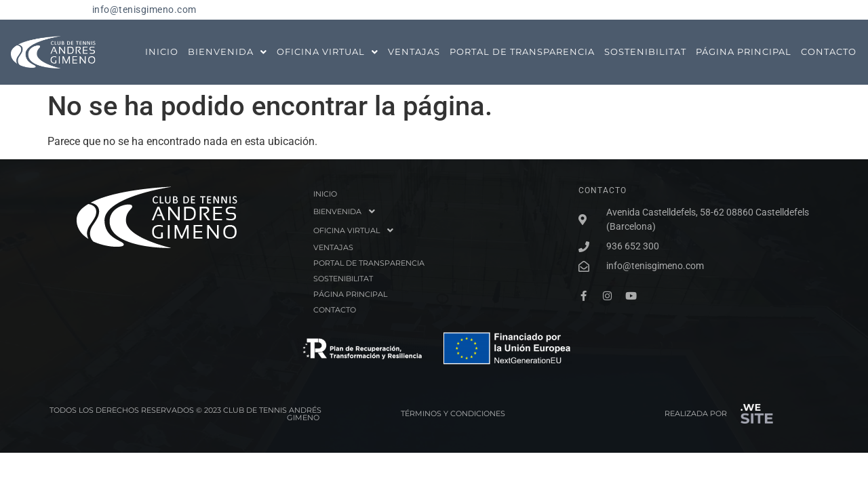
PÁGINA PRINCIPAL (744, 52)
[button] (228, 52)
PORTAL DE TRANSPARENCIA (522, 52)
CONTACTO (829, 52)
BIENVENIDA (228, 52)
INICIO (162, 52)
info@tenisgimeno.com (144, 10)
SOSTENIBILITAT (645, 52)
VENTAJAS (414, 52)
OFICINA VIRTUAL (328, 52)
